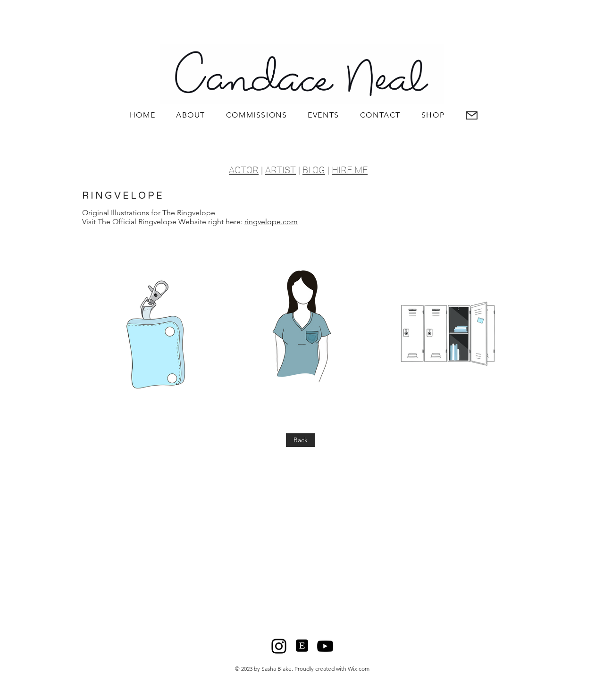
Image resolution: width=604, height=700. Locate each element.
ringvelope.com (271, 222)
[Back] (301, 440)
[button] (472, 115)
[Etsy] (302, 646)
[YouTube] (325, 646)
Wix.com (359, 669)
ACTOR (244, 170)
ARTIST (281, 170)
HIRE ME (350, 170)
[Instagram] (279, 646)
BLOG (314, 170)
